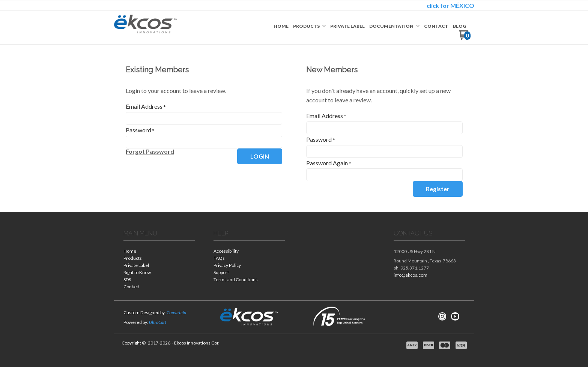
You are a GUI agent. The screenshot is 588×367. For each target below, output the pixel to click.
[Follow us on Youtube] (455, 316)
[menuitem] (281, 26)
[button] (150, 151)
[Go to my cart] (465, 38)
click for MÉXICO (450, 5)
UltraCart (158, 322)
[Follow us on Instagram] (442, 316)
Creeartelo (176, 312)
